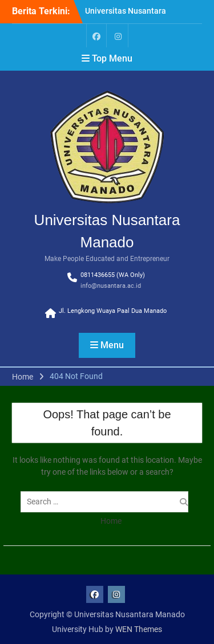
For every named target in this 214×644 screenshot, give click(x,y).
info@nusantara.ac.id (111, 286)
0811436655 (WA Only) (113, 275)
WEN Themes (139, 629)
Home (111, 521)
